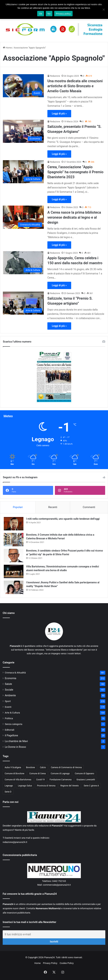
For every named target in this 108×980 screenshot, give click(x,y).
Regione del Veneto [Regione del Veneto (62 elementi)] (70, 786)
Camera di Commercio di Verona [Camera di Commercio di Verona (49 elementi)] (66, 767)
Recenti (53, 507)
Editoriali (10, 730)
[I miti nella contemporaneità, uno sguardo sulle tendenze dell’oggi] (14, 524)
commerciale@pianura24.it (57, 885)
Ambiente (10, 695)
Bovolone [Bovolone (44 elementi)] (31, 767)
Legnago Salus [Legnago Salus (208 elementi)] (25, 786)
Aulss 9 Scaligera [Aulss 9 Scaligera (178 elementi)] (13, 767)
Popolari (18, 507)
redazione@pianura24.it (15, 842)
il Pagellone (11, 735)
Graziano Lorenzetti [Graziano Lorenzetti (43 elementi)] (86, 780)
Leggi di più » (59, 114)
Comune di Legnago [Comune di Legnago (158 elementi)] (60, 774)
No (49, 14)
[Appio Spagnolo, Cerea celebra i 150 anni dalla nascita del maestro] (23, 263)
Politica (9, 718)
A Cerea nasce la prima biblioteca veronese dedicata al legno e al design (74, 217)
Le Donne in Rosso (15, 747)
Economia (11, 678)
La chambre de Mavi (16, 741)
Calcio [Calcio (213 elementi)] (43, 767)
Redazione (55, 76)
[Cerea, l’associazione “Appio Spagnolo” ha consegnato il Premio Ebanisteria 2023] (23, 172)
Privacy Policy (50, 963)
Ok (40, 14)
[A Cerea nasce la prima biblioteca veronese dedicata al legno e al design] (23, 217)
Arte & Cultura (12, 713)
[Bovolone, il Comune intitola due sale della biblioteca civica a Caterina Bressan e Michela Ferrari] (14, 540)
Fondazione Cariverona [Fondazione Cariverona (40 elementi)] (60, 780)
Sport (8, 701)
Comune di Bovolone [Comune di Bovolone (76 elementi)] (14, 774)
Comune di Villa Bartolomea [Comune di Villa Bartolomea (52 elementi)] (18, 780)
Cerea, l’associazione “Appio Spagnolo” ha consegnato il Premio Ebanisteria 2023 (75, 172)
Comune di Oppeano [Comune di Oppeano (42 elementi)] (84, 774)
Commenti (89, 507)
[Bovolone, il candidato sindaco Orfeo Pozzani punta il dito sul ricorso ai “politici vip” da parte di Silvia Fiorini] (14, 556)
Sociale (9, 690)
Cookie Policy (67, 963)
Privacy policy (63, 14)
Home (7, 48)
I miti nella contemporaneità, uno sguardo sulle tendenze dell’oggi (63, 519)
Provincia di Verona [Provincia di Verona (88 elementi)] (46, 786)
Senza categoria (14, 724)
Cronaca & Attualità (15, 673)
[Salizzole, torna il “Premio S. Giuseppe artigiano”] (23, 303)
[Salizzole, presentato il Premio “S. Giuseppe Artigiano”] (23, 131)
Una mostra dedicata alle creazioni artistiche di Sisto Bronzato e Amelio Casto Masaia (75, 86)
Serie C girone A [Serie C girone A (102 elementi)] (91, 786)
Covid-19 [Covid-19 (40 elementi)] (40, 780)
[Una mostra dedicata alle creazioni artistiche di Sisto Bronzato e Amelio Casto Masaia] (23, 86)
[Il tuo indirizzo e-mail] (54, 934)
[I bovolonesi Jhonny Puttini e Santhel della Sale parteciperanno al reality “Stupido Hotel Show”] (14, 587)
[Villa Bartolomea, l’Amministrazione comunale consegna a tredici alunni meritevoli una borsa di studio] (14, 571)
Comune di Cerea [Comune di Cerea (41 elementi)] (37, 774)
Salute (8, 684)
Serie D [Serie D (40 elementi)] (8, 792)
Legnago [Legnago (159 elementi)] (9, 786)
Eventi (8, 707)
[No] (104, 9)
